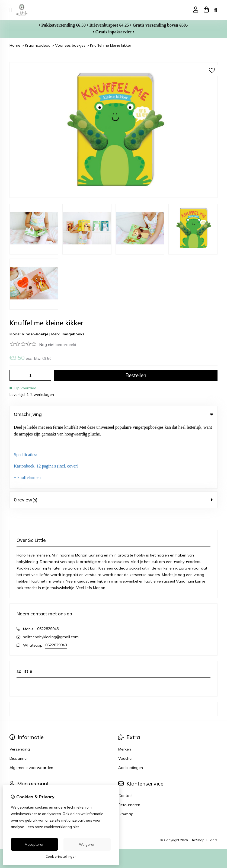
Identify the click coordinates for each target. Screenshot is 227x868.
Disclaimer (19, 692)
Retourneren (129, 739)
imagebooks (73, 334)
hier (76, 827)
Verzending (20, 683)
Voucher (126, 692)
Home (15, 45)
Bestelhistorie (21, 739)
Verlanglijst (19, 748)
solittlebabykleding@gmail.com (51, 571)
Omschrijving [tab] (114, 414)
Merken (125, 683)
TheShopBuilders (204, 774)
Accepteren (35, 844)
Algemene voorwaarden (31, 702)
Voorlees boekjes (70, 45)
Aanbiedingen (131, 702)
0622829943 (48, 563)
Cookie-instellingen (61, 856)
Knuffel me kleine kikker (111, 45)
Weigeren (87, 844)
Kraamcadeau (38, 45)
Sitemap (126, 748)
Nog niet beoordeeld (58, 345)
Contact (125, 730)
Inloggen (17, 730)
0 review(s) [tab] (114, 434)
